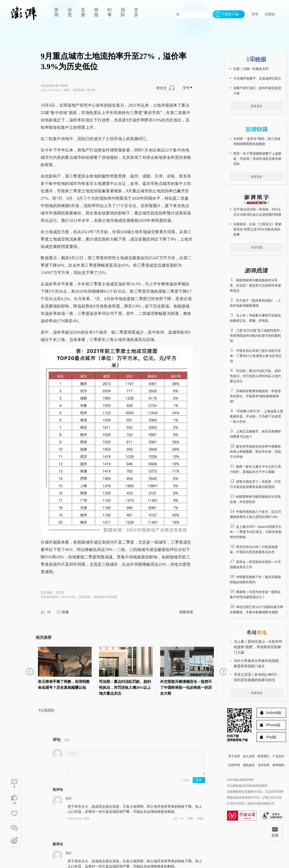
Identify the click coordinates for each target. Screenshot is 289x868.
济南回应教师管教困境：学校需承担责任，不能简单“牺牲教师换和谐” (255, 396)
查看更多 (256, 106)
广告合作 (278, 756)
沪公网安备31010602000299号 (247, 786)
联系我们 (264, 756)
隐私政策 (249, 765)
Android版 (274, 713)
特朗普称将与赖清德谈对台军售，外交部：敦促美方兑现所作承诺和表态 (255, 285)
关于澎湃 (234, 756)
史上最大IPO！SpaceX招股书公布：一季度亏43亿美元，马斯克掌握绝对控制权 (256, 532)
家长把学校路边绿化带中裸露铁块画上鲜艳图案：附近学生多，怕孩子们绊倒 (255, 452)
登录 (255, 14)
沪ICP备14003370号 (240, 780)
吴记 (68, 798)
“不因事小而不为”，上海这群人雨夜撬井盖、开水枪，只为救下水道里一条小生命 (256, 416)
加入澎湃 (249, 756)
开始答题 (256, 247)
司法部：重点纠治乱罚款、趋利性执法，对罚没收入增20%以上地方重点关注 (255, 376)
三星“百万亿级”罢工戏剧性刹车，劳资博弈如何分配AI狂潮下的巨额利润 (256, 336)
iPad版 (271, 737)
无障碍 (270, 14)
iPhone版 (273, 725)
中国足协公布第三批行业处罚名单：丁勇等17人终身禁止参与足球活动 (256, 356)
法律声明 (234, 765)
